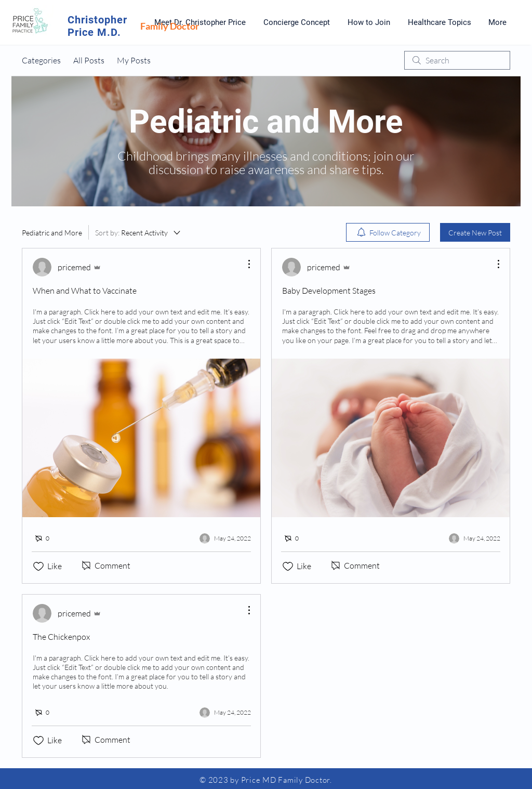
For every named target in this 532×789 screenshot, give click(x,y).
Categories (41, 60)
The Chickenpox (61, 637)
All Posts (89, 60)
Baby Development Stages (329, 291)
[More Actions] (244, 264)
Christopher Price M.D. (97, 26)
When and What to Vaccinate (85, 291)
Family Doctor (170, 26)
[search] (457, 60)
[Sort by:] (138, 232)
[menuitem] (388, 232)
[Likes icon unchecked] (38, 567)
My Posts (134, 60)
